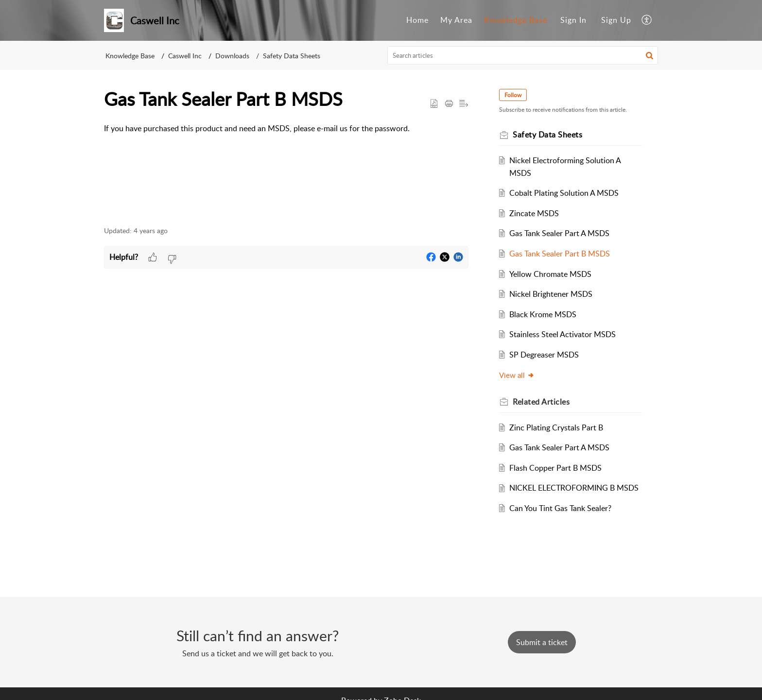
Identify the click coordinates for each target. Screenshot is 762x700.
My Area (456, 20)
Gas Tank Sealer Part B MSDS (560, 254)
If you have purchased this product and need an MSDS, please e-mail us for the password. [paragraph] (257, 128)
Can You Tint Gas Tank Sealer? (561, 508)
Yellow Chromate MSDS (551, 274)
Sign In (573, 20)
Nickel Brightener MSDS (551, 294)
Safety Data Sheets (292, 56)
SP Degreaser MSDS (545, 355)
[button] (647, 20)
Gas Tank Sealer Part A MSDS (560, 233)
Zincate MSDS (535, 213)
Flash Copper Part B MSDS (556, 468)
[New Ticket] (542, 642)
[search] (523, 55)
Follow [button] (513, 95)
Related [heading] (542, 402)
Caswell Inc (185, 56)
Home (417, 20)
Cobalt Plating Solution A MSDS (564, 193)
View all (517, 375)
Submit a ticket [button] (542, 642)
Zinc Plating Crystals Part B (557, 427)
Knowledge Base (516, 20)
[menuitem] (417, 20)
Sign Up (616, 20)
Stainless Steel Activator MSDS (563, 334)
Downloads (232, 56)
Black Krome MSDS (543, 314)
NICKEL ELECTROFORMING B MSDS (574, 488)
